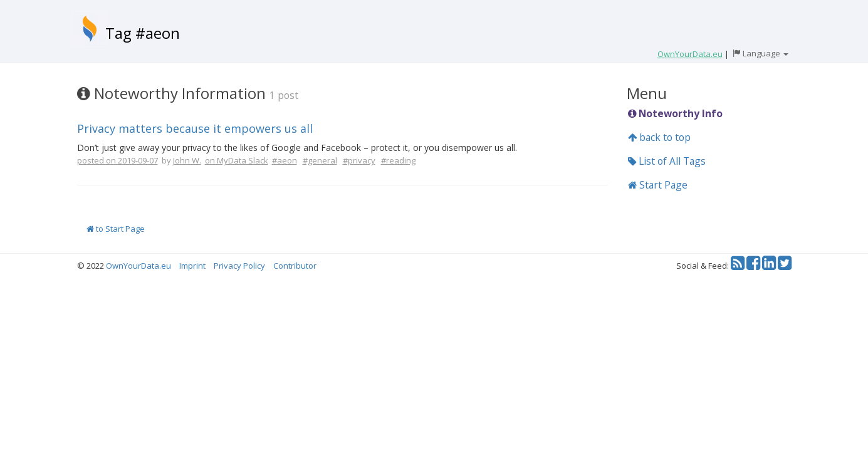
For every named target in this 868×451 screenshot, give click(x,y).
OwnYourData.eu (139, 266)
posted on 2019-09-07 (118, 160)
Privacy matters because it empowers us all (195, 128)
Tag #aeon (143, 33)
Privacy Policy (239, 266)
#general (320, 160)
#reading (398, 160)
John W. (187, 160)
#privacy (359, 160)
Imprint (192, 266)
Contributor (295, 266)
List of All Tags (667, 161)
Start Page (658, 185)
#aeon (285, 160)
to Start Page (116, 229)
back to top (659, 137)
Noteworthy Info (675, 113)
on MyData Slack (237, 160)
